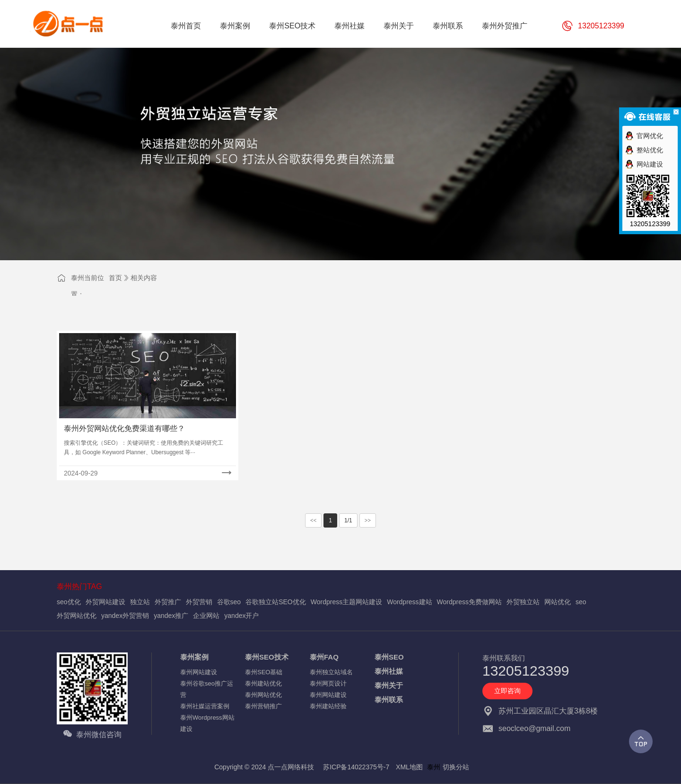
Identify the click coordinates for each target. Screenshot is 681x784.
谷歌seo (229, 602)
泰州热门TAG (79, 586)
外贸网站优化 (77, 616)
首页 (115, 278)
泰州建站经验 (328, 706)
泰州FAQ (324, 657)
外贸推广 (168, 602)
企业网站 (206, 616)
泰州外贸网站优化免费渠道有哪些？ (124, 428)
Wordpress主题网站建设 (346, 602)
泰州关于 (389, 685)
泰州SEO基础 (264, 672)
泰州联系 (389, 700)
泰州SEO (389, 657)
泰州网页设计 (328, 683)
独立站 (140, 602)
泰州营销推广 (263, 706)
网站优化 (558, 602)
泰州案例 (194, 657)
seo (581, 602)
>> (368, 520)
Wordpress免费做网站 (469, 602)
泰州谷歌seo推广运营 (207, 689)
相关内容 (144, 278)
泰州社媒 (389, 671)
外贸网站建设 (105, 602)
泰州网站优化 (263, 695)
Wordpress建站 (409, 602)
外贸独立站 (523, 602)
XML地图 (409, 767)
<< (314, 520)
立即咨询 (507, 691)
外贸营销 (199, 602)
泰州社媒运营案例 (205, 706)
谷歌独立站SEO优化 (276, 602)
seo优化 (69, 602)
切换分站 (456, 767)
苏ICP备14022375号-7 (356, 767)
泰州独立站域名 (331, 672)
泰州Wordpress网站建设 (207, 723)
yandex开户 (241, 616)
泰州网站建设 (199, 672)
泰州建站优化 (263, 683)
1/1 (348, 520)
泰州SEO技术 (267, 657)
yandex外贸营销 (125, 616)
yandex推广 (171, 616)
